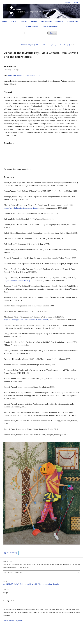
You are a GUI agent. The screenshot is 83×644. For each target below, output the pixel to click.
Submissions (32, 27)
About (14, 21)
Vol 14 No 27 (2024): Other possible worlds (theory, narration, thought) (45, 45)
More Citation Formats (13, 572)
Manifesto (46, 21)
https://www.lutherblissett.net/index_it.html (21, 208)
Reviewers (73, 21)
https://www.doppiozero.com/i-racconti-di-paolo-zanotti (26, 320)
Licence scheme (8, 621)
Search (53, 33)
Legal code (19, 621)
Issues (24, 21)
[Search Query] (36, 33)
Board (34, 21)
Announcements (49, 27)
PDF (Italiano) (12, 553)
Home (5, 21)
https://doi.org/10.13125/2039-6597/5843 (25, 75)
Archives (14, 45)
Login (76, 2)
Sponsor (59, 21)
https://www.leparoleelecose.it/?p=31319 (20, 280)
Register (68, 2)
